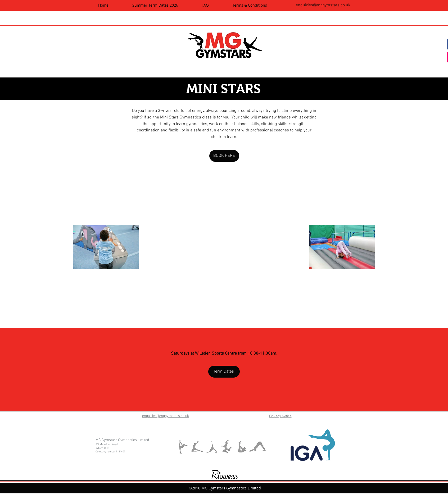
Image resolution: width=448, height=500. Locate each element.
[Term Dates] (224, 372)
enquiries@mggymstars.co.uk (323, 5)
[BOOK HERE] (224, 156)
